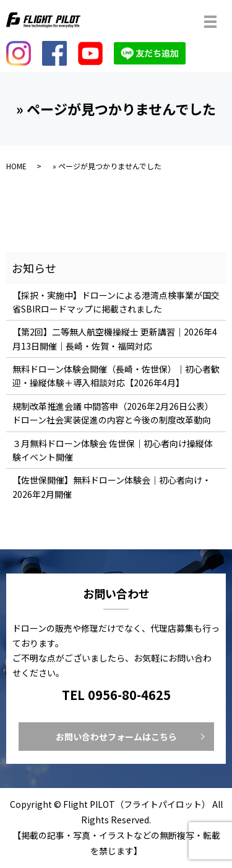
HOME (16, 166)
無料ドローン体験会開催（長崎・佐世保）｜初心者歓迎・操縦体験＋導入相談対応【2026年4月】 (116, 376)
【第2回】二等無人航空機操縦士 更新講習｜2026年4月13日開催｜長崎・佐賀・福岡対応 (115, 339)
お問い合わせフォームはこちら (116, 737)
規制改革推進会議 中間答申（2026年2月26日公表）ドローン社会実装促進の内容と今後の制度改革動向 (113, 413)
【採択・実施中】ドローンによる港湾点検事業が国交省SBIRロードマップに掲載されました (116, 302)
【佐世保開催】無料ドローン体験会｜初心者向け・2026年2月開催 (112, 487)
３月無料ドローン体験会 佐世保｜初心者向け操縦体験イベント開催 (113, 450)
